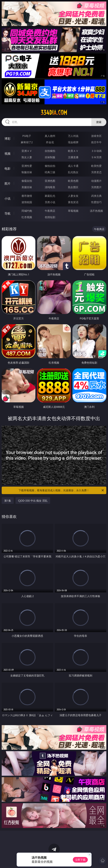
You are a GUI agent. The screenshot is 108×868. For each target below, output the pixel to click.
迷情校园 (27, 202)
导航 (7, 213)
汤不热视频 (96, 211)
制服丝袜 (27, 172)
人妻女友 (73, 196)
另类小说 (50, 202)
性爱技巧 (96, 202)
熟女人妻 (27, 157)
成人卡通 (73, 166)
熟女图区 (73, 187)
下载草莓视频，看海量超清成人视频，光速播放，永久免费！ (61, 490)
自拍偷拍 (50, 151)
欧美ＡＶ (73, 151)
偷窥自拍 (27, 181)
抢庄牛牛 (96, 142)
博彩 (7, 139)
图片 (7, 183)
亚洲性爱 (27, 166)
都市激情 (27, 196)
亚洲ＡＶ (27, 151)
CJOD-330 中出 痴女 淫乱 (33, 501)
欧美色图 (73, 181)
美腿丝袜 (27, 187)
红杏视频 (27, 217)
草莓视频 (73, 211)
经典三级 (50, 172)
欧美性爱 (96, 166)
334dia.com (54, 113)
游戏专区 (96, 136)
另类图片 (96, 187)
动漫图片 (96, 181)
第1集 (8, 501)
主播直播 (73, 157)
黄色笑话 (73, 202)
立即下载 (80, 860)
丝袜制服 (50, 157)
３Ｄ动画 (96, 151)
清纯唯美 (50, 187)
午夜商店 (50, 211)
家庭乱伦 (50, 196)
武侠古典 (96, 196)
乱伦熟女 (73, 172)
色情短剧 (50, 217)
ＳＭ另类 (96, 157)
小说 (7, 198)
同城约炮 (27, 211)
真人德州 (50, 136)
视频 (7, 154)
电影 (7, 169)
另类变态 (96, 172)
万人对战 (73, 136)
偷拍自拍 (50, 166)
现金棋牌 (73, 142)
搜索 (99, 122)
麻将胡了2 (27, 142)
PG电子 (27, 136)
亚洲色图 (50, 181)
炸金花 (50, 142)
